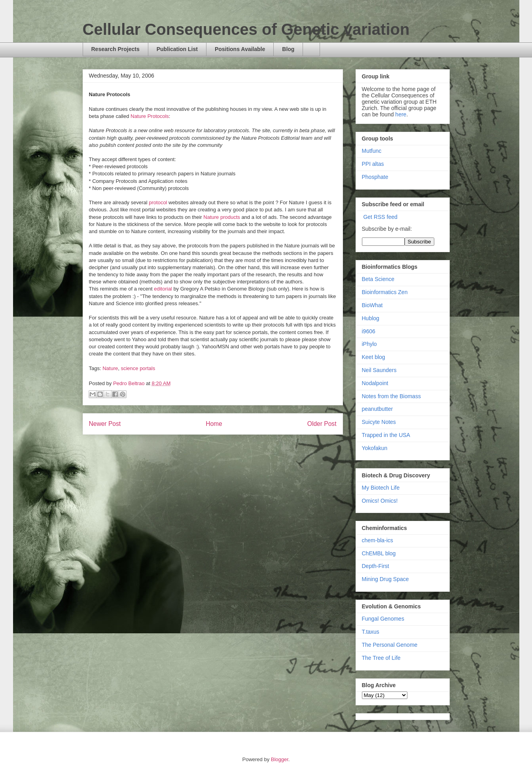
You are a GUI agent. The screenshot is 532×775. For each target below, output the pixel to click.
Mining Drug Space (385, 579)
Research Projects (115, 49)
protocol (158, 202)
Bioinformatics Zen (385, 292)
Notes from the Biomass (391, 396)
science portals (138, 368)
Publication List (177, 49)
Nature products (222, 217)
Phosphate (375, 177)
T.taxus (371, 632)
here (401, 114)
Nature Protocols (150, 116)
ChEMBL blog (379, 553)
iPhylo (369, 344)
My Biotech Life (381, 488)
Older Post (322, 424)
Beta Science (378, 279)
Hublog (371, 318)
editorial (163, 289)
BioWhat (372, 305)
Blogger (280, 759)
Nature (110, 368)
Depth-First (376, 566)
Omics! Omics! (380, 501)
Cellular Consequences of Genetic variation (246, 29)
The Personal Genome (390, 645)
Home (214, 424)
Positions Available (240, 49)
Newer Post (105, 424)
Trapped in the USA (386, 435)
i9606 (369, 331)
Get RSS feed (380, 217)
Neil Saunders (379, 370)
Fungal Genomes (383, 619)
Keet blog (374, 357)
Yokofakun (375, 448)
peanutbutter (378, 409)
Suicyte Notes (379, 422)
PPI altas (373, 164)
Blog (288, 49)
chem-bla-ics (378, 540)
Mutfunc (372, 151)
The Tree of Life (381, 658)
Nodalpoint (375, 383)
